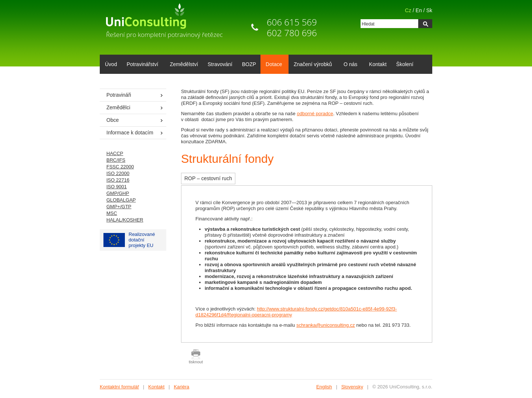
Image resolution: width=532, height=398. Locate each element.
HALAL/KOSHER (125, 220)
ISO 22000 (118, 173)
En (419, 10)
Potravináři (119, 95)
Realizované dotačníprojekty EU (129, 240)
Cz (408, 10)
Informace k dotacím (130, 133)
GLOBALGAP (121, 200)
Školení (405, 64)
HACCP (115, 153)
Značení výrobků (312, 65)
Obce (112, 120)
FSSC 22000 (120, 167)
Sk (429, 10)
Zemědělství (184, 64)
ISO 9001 (117, 187)
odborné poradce (315, 114)
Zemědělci (118, 107)
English (324, 387)
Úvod (111, 64)
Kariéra (181, 387)
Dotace (272, 65)
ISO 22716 (118, 180)
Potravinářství (141, 65)
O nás (349, 65)
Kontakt (378, 64)
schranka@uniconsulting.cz (325, 325)
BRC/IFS (116, 160)
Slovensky (352, 387)
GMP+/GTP (119, 207)
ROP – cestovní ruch (208, 178)
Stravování (220, 64)
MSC (112, 213)
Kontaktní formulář (119, 387)
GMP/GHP (118, 193)
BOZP (249, 64)
